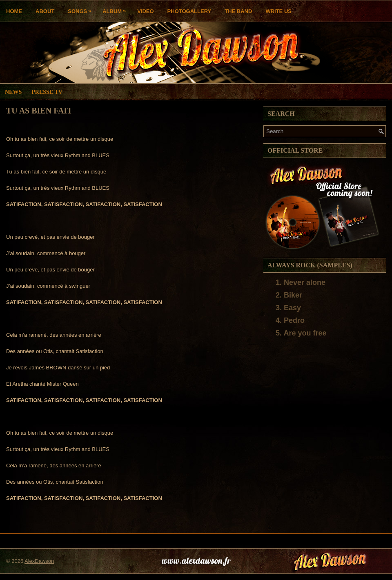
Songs (81, 9)
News (13, 92)
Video (145, 11)
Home (14, 11)
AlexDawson (39, 561)
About (45, 11)
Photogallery (189, 11)
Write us (278, 11)
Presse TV (47, 92)
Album (116, 9)
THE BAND (238, 11)
